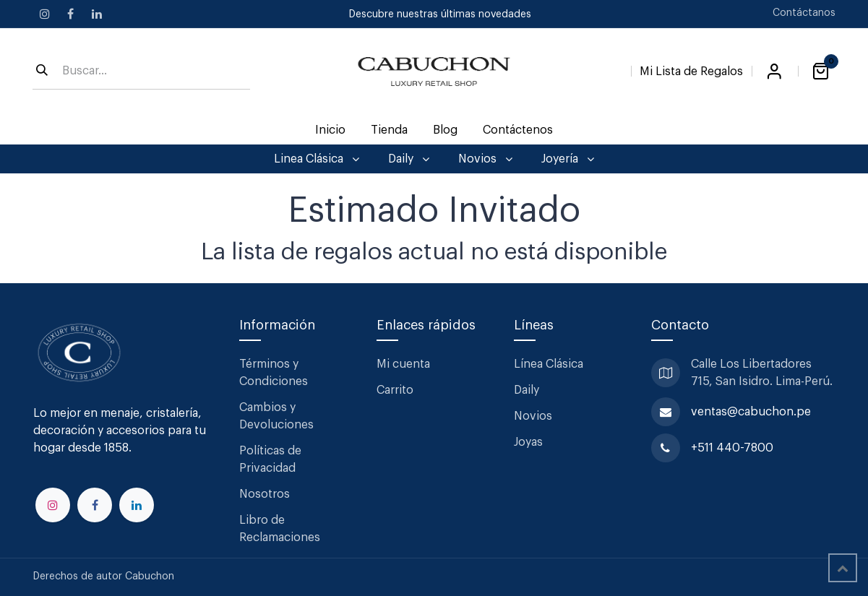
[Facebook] (71, 14)
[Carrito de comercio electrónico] (821, 72)
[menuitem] (330, 130)
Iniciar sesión (775, 72)
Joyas (528, 442)
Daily (527, 390)
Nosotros (265, 494)
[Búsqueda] (42, 72)
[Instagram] (45, 14)
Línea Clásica (549, 364)
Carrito (395, 390)
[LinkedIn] (97, 14)
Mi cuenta (403, 364)
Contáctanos (804, 13)
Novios (533, 416)
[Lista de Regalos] (691, 69)
